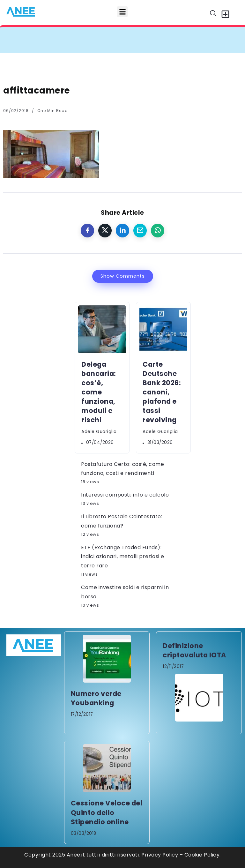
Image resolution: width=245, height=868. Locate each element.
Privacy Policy (160, 855)
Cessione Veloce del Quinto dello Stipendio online (107, 812)
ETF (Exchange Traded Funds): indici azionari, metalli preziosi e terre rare (123, 557)
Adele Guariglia (99, 432)
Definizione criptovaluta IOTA (194, 650)
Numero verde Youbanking (96, 698)
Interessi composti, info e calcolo (125, 495)
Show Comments (123, 276)
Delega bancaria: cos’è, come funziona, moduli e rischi (99, 392)
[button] (122, 12)
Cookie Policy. (203, 855)
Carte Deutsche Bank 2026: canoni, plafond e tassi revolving (162, 392)
